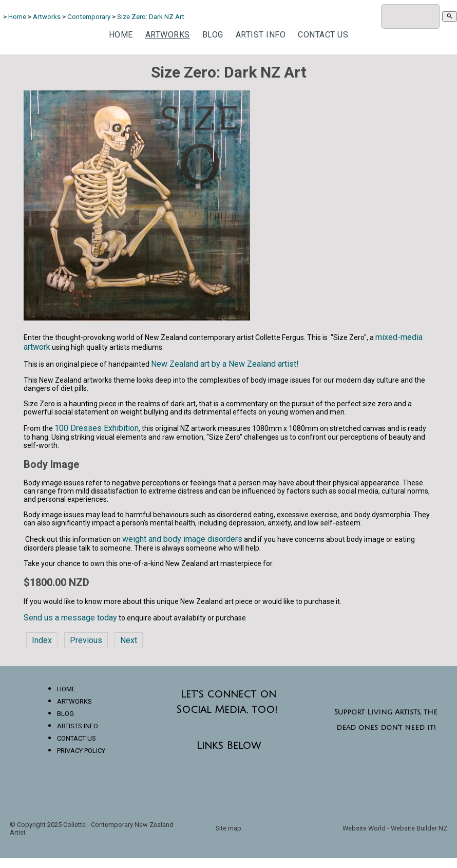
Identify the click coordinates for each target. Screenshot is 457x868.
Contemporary (89, 17)
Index (42, 640)
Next (129, 640)
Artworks (47, 17)
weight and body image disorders (182, 539)
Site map (228, 828)
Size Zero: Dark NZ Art (151, 17)
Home (17, 17)
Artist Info (261, 35)
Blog (213, 35)
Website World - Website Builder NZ (395, 828)
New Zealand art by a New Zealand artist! (225, 364)
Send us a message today (70, 618)
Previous (86, 640)
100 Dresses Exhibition (97, 428)
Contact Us (323, 35)
